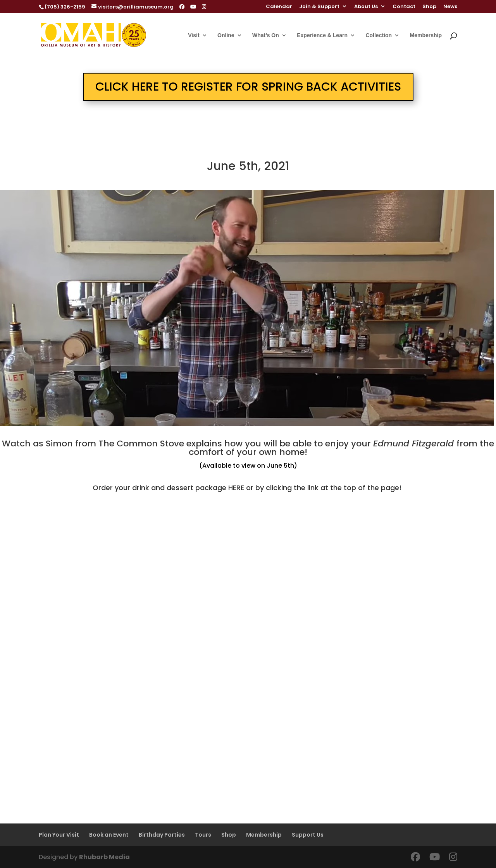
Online (226, 35)
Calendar (279, 7)
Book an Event (109, 835)
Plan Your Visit (59, 835)
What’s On (266, 35)
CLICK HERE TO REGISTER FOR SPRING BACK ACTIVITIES (248, 87)
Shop (429, 7)
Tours (203, 835)
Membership (426, 35)
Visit (194, 35)
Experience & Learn (322, 35)
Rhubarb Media (104, 857)
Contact (404, 7)
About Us (366, 7)
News (450, 7)
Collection (379, 35)
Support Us (308, 835)
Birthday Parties (162, 835)
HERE (236, 488)
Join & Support (319, 7)
